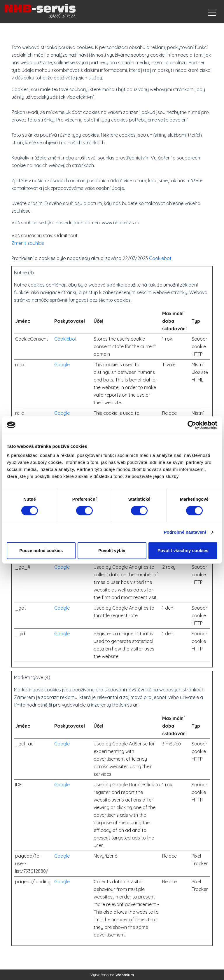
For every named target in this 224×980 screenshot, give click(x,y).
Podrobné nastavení (185, 532)
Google (62, 365)
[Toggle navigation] (212, 12)
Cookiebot (160, 258)
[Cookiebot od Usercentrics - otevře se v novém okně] (192, 425)
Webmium (125, 975)
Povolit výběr (112, 550)
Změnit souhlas (28, 243)
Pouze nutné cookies (41, 550)
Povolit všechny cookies (183, 550)
